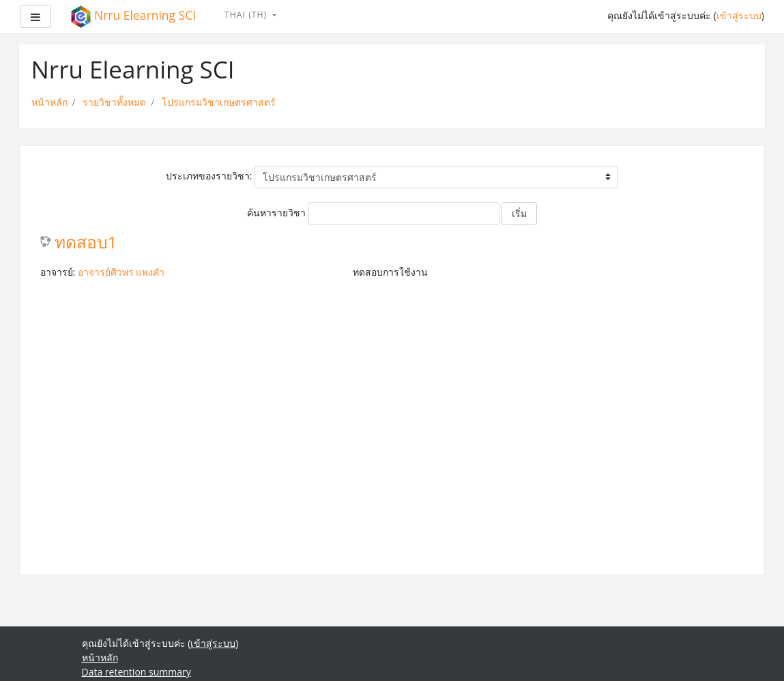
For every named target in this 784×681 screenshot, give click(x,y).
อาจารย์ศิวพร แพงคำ (121, 272)
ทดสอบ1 (86, 243)
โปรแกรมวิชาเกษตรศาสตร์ (219, 102)
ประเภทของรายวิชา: (209, 176)
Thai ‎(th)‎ (247, 15)
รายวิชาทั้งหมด (114, 102)
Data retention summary (136, 672)
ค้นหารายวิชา (276, 213)
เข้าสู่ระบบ (739, 15)
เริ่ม (519, 213)
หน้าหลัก (49, 102)
